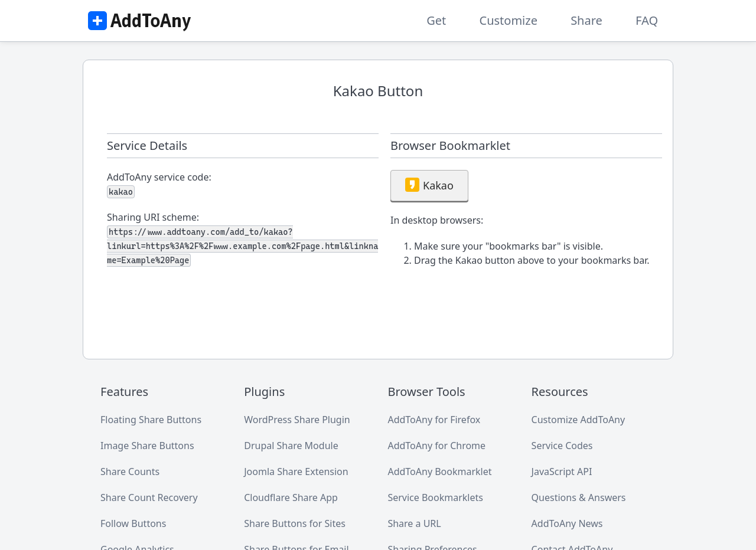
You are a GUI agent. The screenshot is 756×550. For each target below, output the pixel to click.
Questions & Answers (579, 497)
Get (436, 20)
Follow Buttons (133, 523)
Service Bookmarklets (435, 497)
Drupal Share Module (291, 446)
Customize (509, 20)
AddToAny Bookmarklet (439, 472)
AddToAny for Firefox (434, 420)
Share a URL (414, 523)
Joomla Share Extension (296, 472)
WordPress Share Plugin (297, 420)
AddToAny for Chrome (436, 446)
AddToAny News (567, 523)
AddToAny (139, 21)
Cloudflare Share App (291, 497)
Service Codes (562, 446)
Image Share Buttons (147, 446)
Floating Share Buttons (151, 420)
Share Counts (130, 472)
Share (586, 20)
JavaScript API (562, 472)
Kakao (429, 185)
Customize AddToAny (579, 420)
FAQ (647, 20)
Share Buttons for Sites (295, 523)
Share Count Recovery (149, 497)
